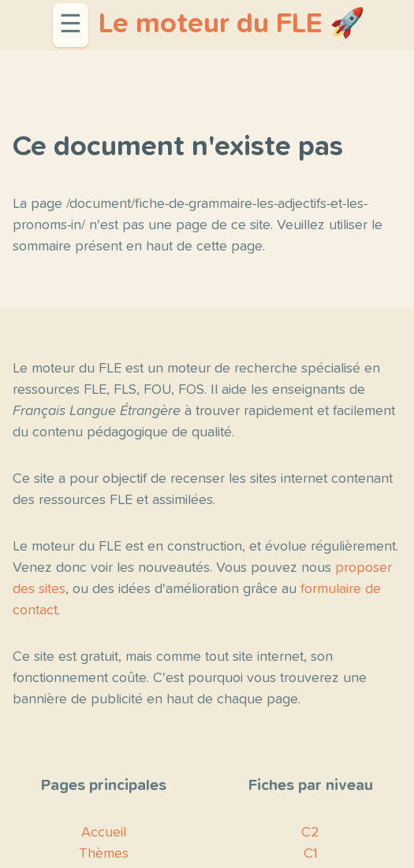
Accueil (104, 833)
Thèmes (104, 854)
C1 (311, 854)
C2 (310, 833)
